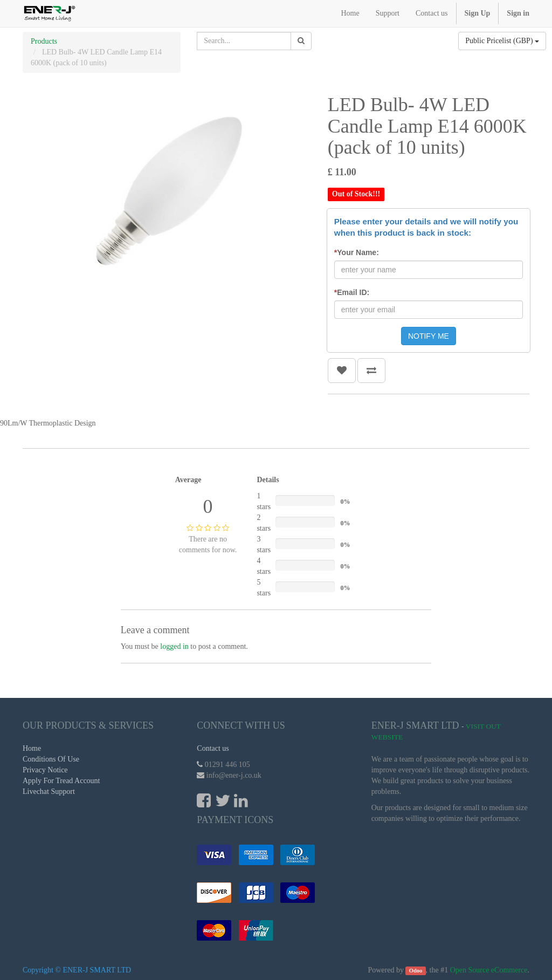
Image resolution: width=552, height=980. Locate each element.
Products (44, 41)
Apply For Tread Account (61, 781)
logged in (174, 646)
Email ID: (352, 292)
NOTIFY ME (429, 336)
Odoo (416, 971)
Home (32, 748)
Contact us (213, 748)
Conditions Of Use (51, 759)
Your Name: (357, 252)
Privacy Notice (45, 770)
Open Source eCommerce (489, 970)
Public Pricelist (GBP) (502, 41)
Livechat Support (49, 791)
